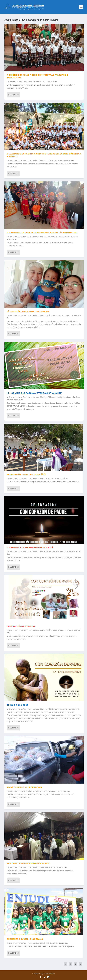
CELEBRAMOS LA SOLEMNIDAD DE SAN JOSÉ (30, 548)
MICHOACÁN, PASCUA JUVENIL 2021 (26, 474)
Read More (13, 95)
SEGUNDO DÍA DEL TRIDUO (21, 626)
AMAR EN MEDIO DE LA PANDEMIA (24, 787)
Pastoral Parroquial (71, 315)
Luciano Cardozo (16, 82)
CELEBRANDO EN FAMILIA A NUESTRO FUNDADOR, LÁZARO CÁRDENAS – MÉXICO (44, 155)
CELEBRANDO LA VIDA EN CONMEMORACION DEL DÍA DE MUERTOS (42, 233)
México (50, 82)
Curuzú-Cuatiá (56, 397)
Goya (64, 397)
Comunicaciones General (19, 791)
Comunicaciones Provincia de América (24, 160)
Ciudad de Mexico (57, 236)
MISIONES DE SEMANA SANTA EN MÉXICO (28, 863)
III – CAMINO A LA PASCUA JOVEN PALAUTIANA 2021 (35, 393)
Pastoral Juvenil (13, 400)
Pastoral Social (60, 791)
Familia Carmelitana (58, 551)
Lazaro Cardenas (40, 82)
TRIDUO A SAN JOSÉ (17, 705)
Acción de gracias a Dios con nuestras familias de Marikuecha (37, 76)
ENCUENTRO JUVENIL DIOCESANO (25, 939)
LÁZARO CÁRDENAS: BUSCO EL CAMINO (28, 311)
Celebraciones (56, 709)
